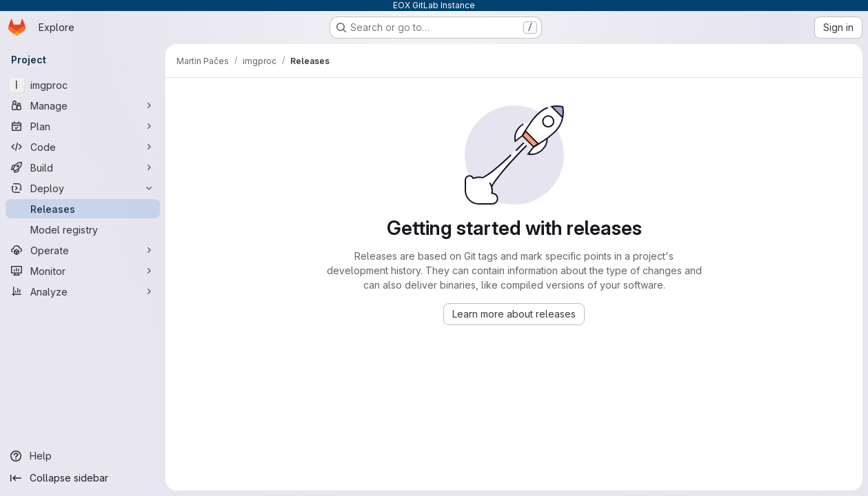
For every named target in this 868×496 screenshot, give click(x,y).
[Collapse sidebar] (83, 478)
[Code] (83, 147)
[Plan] (83, 126)
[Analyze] (83, 291)
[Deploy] (83, 188)
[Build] (83, 167)
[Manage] (83, 105)
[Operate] (83, 250)
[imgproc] (83, 85)
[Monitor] (83, 271)
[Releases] (83, 209)
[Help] (83, 456)
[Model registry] (83, 229)
